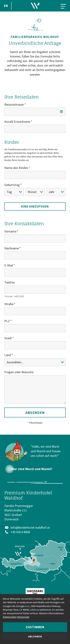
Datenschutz (10, 617)
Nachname (12, 248)
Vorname (10, 231)
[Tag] (14, 192)
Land (8, 355)
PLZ (7, 321)
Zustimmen (35, 627)
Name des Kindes (16, 168)
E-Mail (9, 265)
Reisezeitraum (14, 104)
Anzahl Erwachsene (17, 122)
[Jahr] (56, 192)
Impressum (23, 617)
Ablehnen (35, 636)
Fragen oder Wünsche (19, 372)
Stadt (8, 338)
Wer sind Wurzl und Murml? (32, 469)
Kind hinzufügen (35, 206)
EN (6, 6)
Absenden (35, 412)
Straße (9, 304)
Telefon (10, 282)
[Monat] (35, 192)
